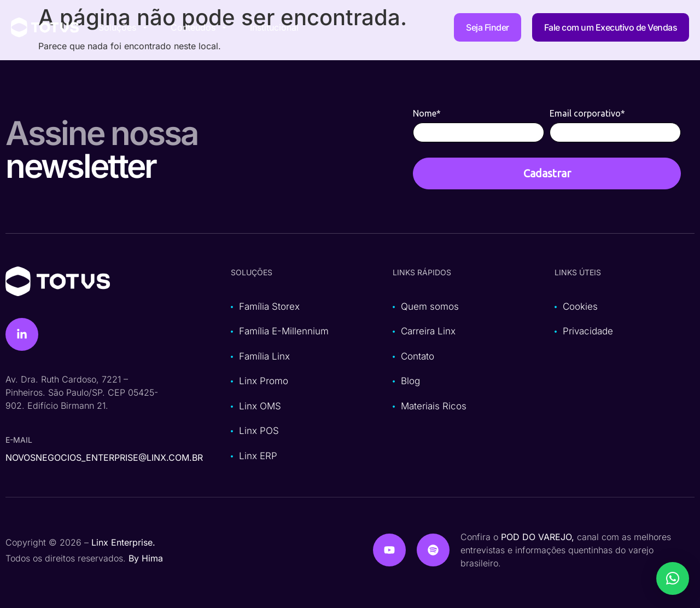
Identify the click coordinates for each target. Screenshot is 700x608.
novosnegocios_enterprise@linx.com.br (104, 458)
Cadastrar (547, 173)
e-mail (19, 440)
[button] (673, 578)
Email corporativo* (587, 113)
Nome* (427, 113)
